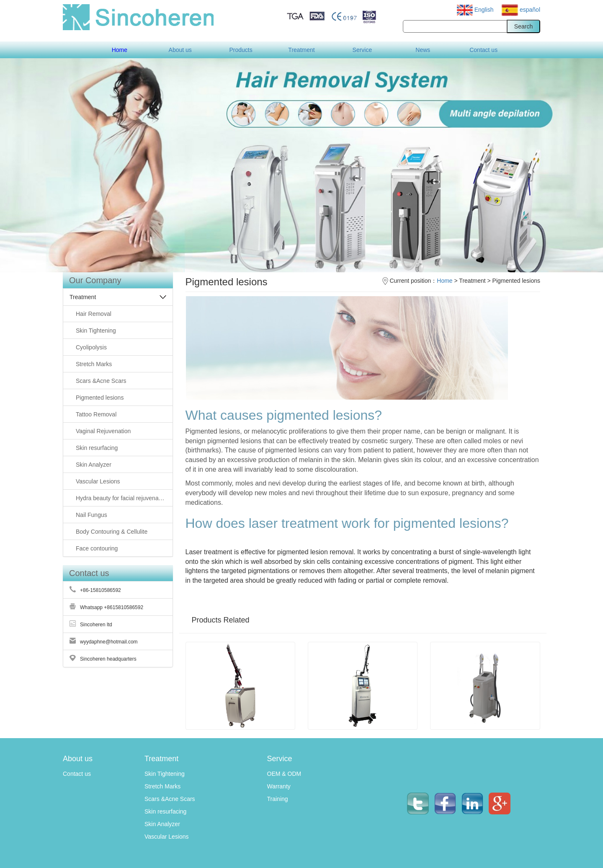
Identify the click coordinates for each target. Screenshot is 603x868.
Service (362, 50)
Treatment (301, 50)
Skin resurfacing (165, 811)
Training (278, 799)
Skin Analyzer (162, 824)
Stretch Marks (162, 786)
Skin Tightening (165, 774)
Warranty (279, 786)
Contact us (483, 50)
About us (180, 50)
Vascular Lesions (167, 837)
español (521, 10)
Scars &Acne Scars (170, 799)
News (423, 50)
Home (120, 50)
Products (241, 50)
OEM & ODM (284, 774)
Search (523, 26)
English (476, 10)
